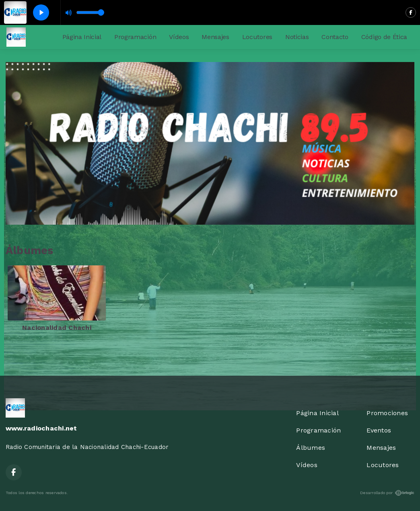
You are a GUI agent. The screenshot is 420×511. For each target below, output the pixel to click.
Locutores (257, 37)
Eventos (379, 430)
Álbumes (311, 448)
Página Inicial (82, 37)
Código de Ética (384, 37)
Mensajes (215, 37)
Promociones (387, 413)
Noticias (297, 37)
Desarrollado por (387, 493)
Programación (135, 37)
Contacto (335, 37)
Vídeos (179, 37)
